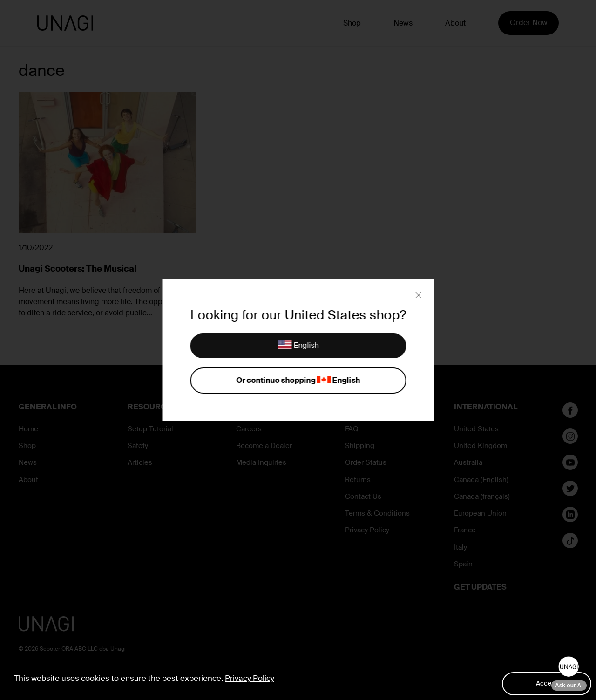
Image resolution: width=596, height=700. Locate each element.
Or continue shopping (298, 381)
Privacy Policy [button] (250, 678)
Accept (547, 683)
